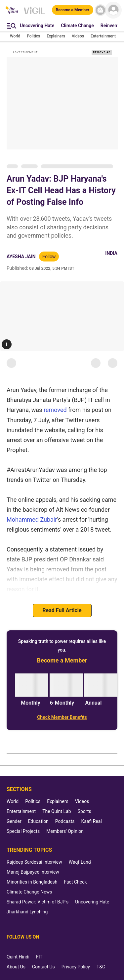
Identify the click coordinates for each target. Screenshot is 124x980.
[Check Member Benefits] (62, 717)
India (111, 253)
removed (55, 410)
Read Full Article (62, 610)
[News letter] (100, 10)
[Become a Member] (73, 10)
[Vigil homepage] (35, 14)
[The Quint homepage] (12, 11)
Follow (49, 257)
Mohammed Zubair (32, 519)
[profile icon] (113, 10)
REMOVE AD (102, 52)
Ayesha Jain (21, 257)
